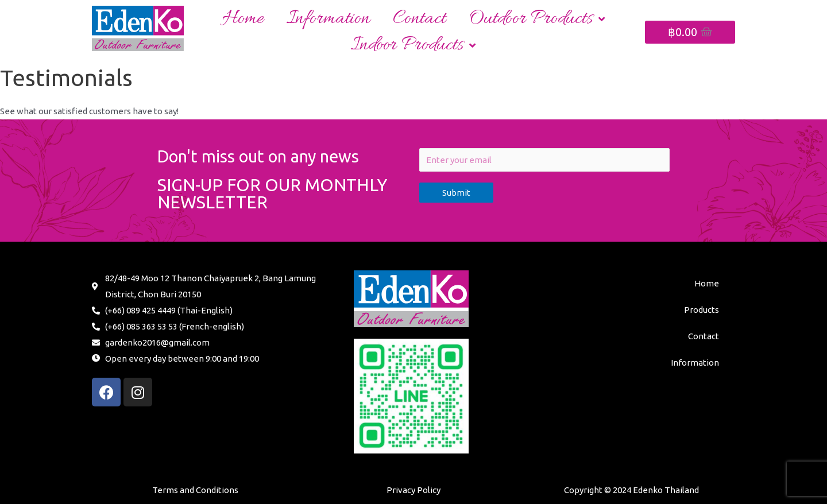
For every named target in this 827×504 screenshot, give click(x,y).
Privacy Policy (413, 490)
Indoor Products (413, 45)
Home (243, 19)
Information (328, 19)
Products (702, 310)
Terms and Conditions (195, 490)
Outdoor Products (537, 19)
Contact (419, 19)
